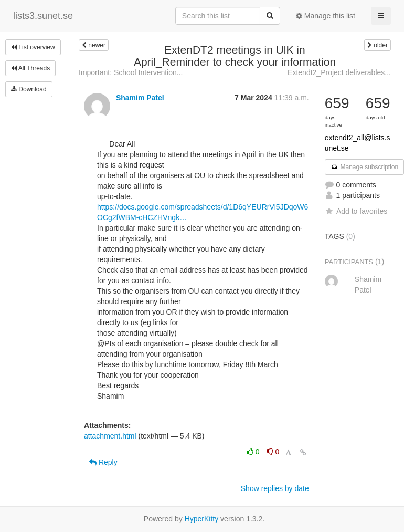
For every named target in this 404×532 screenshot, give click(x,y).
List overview (33, 47)
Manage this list (326, 16)
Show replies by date (275, 488)
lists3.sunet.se (43, 16)
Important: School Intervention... (131, 72)
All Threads (30, 68)
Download (29, 89)
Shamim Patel (140, 98)
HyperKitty (202, 519)
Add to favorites (356, 211)
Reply (103, 462)
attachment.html (110, 436)
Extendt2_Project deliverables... (339, 72)
